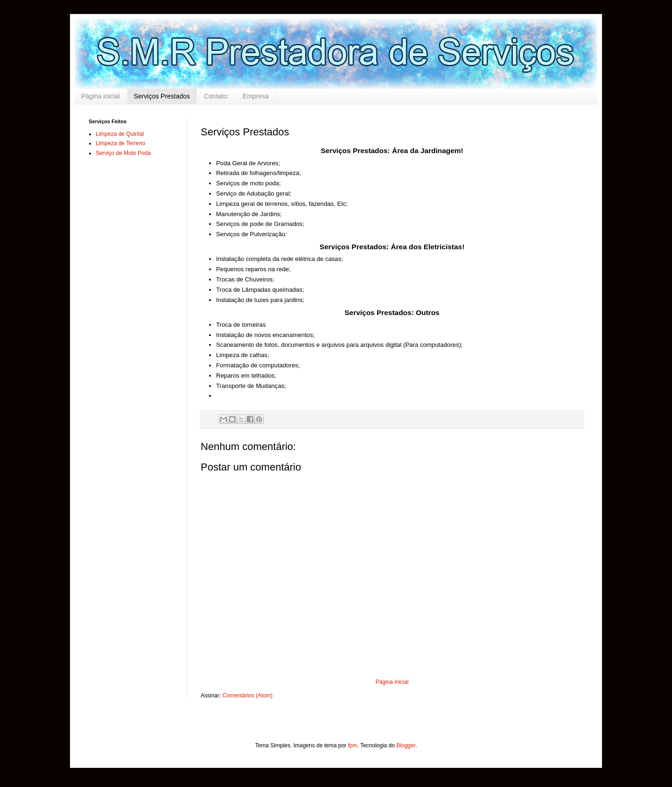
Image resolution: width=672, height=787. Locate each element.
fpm (352, 745)
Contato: (216, 96)
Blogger (406, 745)
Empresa (256, 96)
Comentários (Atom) (248, 696)
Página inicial (101, 96)
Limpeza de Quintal (120, 134)
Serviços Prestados (162, 96)
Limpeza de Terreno (120, 143)
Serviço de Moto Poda (123, 153)
